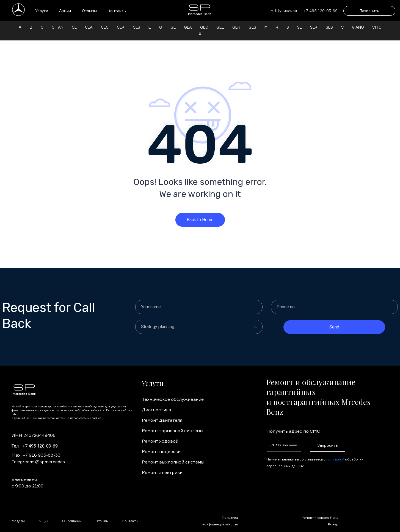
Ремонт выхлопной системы (173, 455)
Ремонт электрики (162, 466)
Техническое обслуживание (173, 393)
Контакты (117, 11)
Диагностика (156, 403)
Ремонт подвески (161, 445)
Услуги (42, 11)
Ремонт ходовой (160, 434)
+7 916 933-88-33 (42, 448)
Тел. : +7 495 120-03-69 (35, 439)
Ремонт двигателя (162, 413)
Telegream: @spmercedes (38, 455)
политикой (335, 453)
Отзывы (89, 11)
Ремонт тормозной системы (173, 424)
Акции (65, 11)
